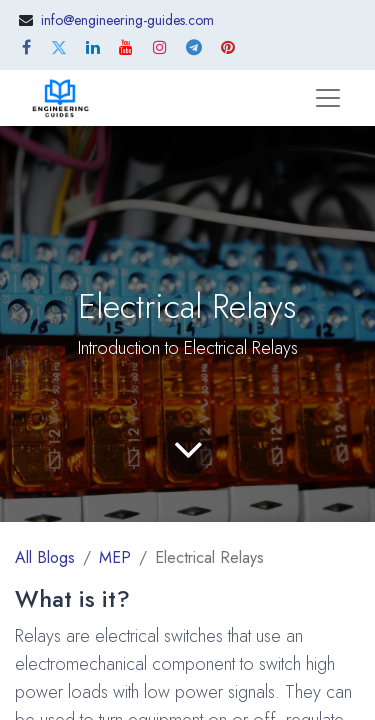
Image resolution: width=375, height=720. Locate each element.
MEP (115, 557)
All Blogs (45, 557)
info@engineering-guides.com (127, 20)
